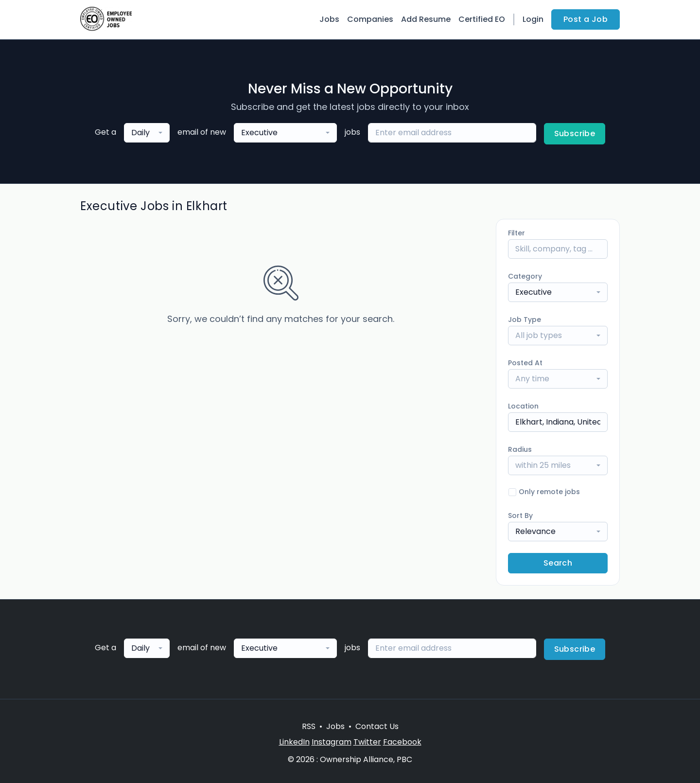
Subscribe (575, 133)
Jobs (329, 19)
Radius (520, 449)
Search (558, 563)
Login (533, 19)
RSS (309, 726)
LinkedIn (294, 742)
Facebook (402, 742)
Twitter (367, 742)
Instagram (332, 742)
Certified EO (482, 19)
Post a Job (586, 19)
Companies (370, 19)
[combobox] (147, 133)
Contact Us (377, 726)
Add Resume (426, 19)
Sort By (520, 516)
